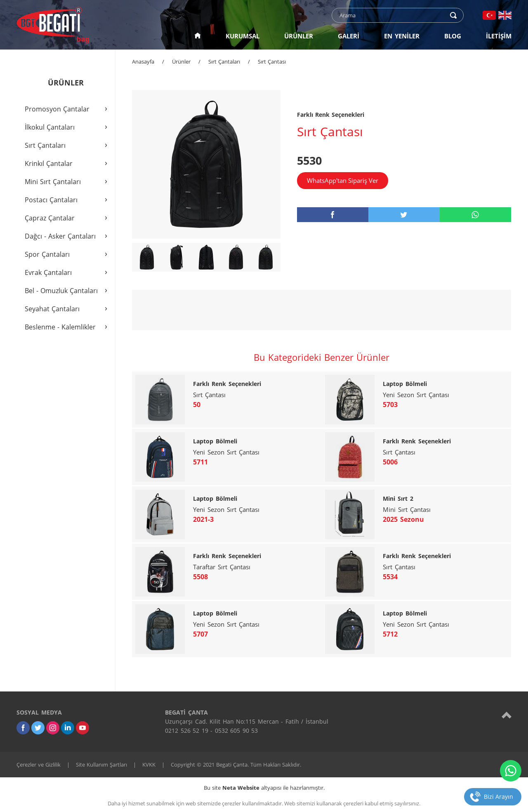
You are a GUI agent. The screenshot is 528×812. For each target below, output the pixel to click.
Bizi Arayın (499, 797)
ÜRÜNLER (299, 36)
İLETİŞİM (499, 36)
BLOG (453, 36)
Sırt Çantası (272, 62)
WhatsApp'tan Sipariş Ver (343, 180)
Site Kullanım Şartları (101, 765)
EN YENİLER (402, 36)
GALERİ (349, 36)
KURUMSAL (243, 36)
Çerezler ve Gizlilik (39, 765)
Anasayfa (143, 62)
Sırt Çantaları (224, 62)
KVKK (149, 765)
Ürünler (181, 62)
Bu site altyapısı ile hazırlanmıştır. (264, 788)
